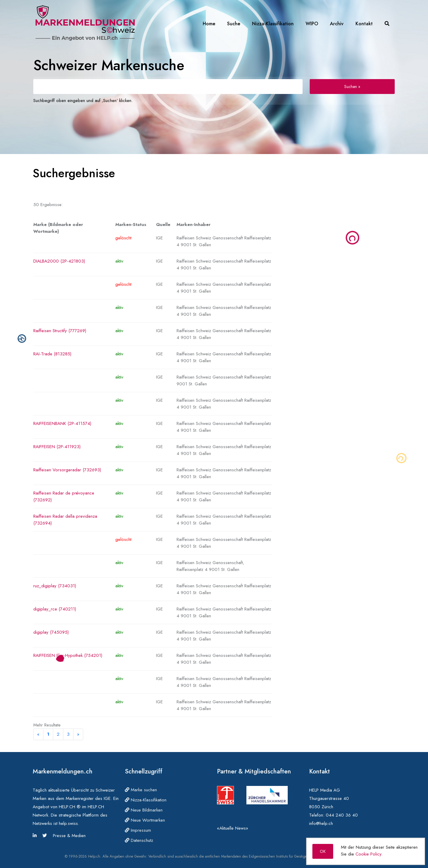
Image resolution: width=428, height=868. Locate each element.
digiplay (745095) (51, 632)
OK (323, 851)
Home (209, 24)
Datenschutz (139, 840)
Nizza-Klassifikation (273, 24)
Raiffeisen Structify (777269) (60, 331)
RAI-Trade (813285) (52, 354)
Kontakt (364, 24)
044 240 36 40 (342, 815)
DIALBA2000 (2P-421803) (59, 261)
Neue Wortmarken (145, 820)
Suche (234, 24)
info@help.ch (321, 823)
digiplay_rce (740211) (55, 609)
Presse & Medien (69, 836)
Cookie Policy (368, 854)
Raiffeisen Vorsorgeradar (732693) (67, 470)
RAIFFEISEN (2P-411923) (57, 447)
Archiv (337, 24)
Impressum (138, 830)
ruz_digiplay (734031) (55, 586)
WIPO (312, 24)
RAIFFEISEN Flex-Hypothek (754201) (68, 655)
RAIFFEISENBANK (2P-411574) (62, 423)
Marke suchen (141, 790)
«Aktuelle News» (233, 828)
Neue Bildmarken (144, 810)
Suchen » (352, 87)
